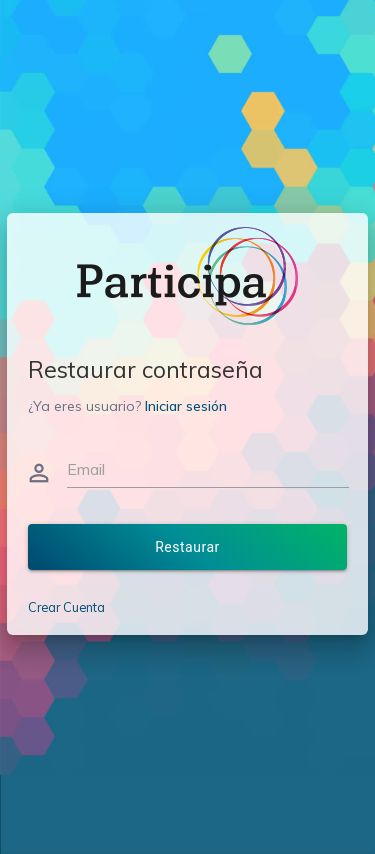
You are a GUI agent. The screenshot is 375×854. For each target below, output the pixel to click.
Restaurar (187, 547)
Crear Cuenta (66, 607)
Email (86, 469)
